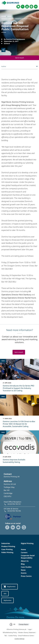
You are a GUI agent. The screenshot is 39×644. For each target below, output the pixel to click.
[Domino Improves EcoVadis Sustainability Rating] (19, 448)
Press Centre (26, 576)
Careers (24, 552)
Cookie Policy (13, 636)
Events (24, 573)
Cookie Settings (19, 639)
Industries (6, 543)
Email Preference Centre (26, 636)
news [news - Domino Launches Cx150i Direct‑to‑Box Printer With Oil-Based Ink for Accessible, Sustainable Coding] (3, 396)
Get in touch (20, 58)
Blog (23, 564)
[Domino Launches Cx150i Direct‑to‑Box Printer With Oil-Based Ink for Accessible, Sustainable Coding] (19, 412)
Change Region (24, 624)
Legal (30, 629)
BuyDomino (10, 587)
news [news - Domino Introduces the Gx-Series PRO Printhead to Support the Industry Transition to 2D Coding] (3, 361)
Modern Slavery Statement (27, 632)
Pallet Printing (7, 552)
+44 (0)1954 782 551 (14, 504)
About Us (25, 561)
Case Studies (26, 567)
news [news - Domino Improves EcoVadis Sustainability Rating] (3, 432)
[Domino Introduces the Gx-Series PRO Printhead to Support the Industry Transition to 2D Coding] (19, 376)
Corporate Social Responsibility (28, 557)
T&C (6, 636)
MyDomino (8, 600)
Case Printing (7, 549)
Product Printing (8, 546)
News (23, 570)
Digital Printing (27, 543)
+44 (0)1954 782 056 (14, 511)
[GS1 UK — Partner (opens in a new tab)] (13, 516)
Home (23, 549)
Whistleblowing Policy (10, 632)
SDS (5, 594)
